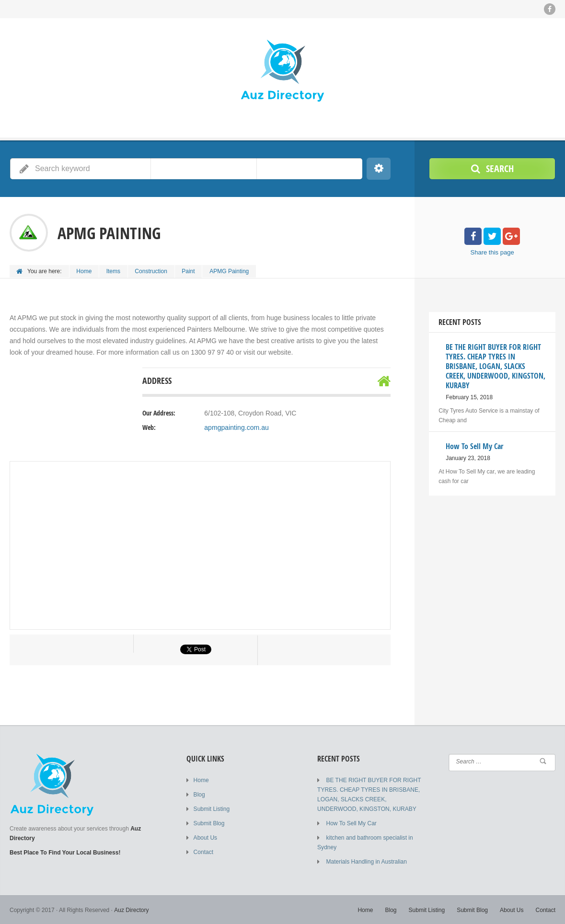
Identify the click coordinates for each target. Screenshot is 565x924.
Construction (152, 271)
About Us (205, 837)
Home (84, 271)
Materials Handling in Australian (366, 861)
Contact (203, 852)
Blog (199, 794)
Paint (189, 271)
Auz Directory (131, 910)
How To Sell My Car (351, 823)
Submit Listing (212, 808)
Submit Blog (209, 823)
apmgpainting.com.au (236, 427)
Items (114, 271)
